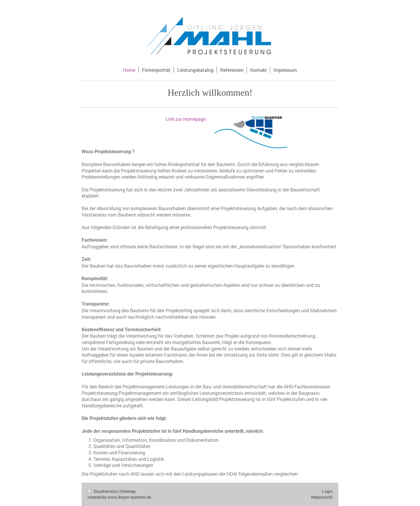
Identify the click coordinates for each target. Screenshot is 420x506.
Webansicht (322, 497)
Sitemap (128, 491)
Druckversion (103, 491)
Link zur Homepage (186, 119)
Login (327, 491)
